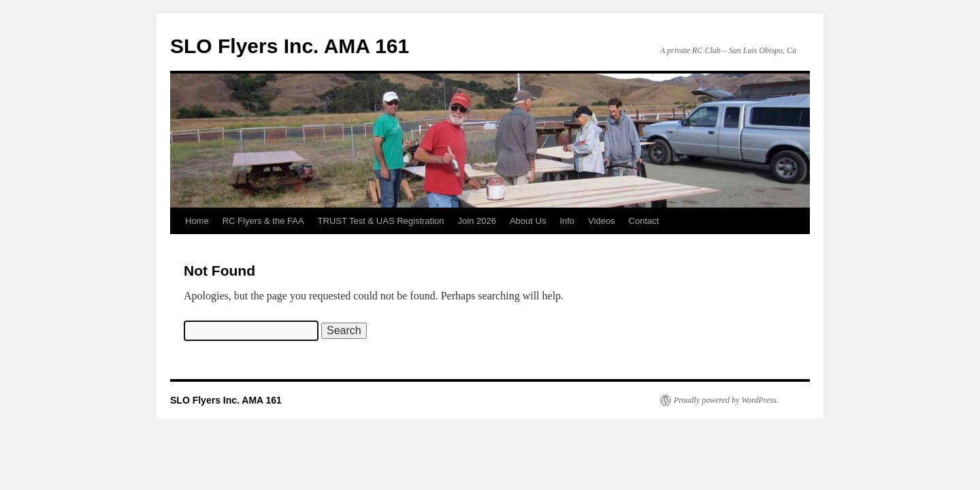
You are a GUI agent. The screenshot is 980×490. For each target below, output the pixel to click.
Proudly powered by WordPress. (726, 400)
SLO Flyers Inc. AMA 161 (290, 46)
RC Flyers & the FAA (263, 221)
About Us (528, 221)
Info (567, 221)
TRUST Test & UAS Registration (381, 221)
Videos (602, 221)
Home (197, 221)
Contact (644, 221)
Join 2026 (477, 221)
